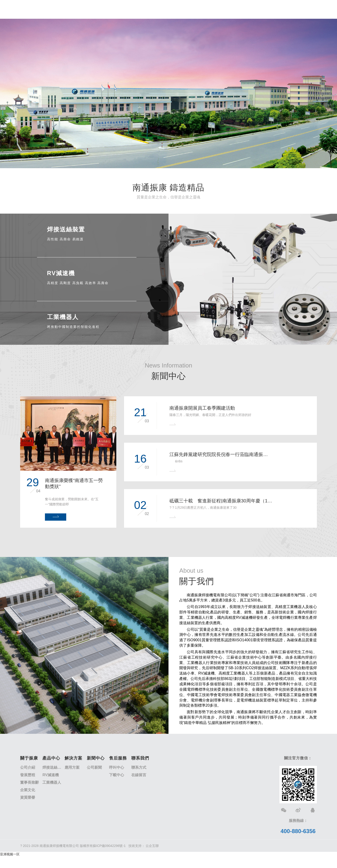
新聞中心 (96, 758)
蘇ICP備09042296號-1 (109, 846)
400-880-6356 (298, 831)
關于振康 (29, 758)
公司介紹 (28, 767)
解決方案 (73, 758)
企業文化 (28, 790)
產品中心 (51, 758)
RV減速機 (51, 775)
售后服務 (118, 758)
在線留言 (139, 775)
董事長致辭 (29, 782)
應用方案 (72, 767)
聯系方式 (139, 767)
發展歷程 (28, 775)
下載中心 (117, 775)
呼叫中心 (117, 767)
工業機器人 (52, 782)
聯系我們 (140, 758)
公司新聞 (94, 767)
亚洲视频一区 (10, 854)
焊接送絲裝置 (54, 767)
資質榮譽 (28, 797)
